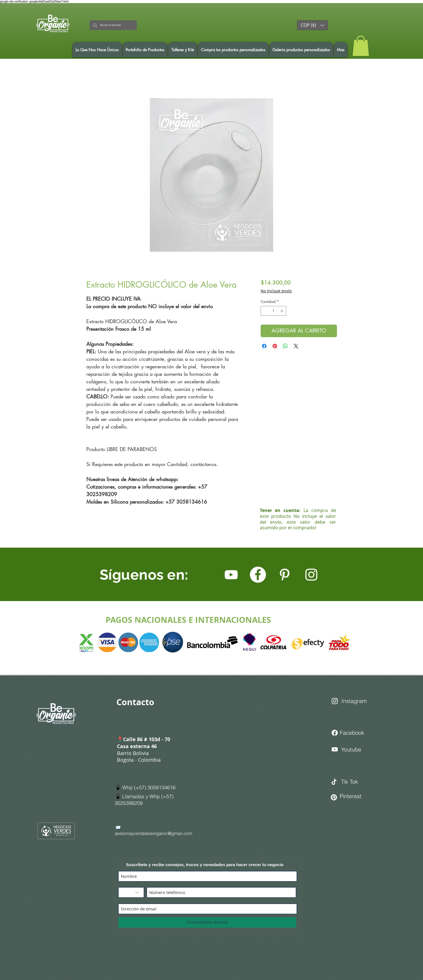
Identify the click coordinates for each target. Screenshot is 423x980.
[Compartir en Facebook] (264, 346)
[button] (312, 25)
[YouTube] (231, 575)
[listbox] (312, 25)
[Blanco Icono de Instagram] (311, 575)
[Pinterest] (353, 796)
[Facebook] (258, 575)
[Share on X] (296, 346)
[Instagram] (356, 701)
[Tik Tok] (361, 782)
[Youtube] (354, 749)
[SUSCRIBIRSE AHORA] (207, 923)
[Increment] (282, 311)
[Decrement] (265, 311)
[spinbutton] (274, 311)
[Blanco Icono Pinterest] (285, 575)
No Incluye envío (276, 291)
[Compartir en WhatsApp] (285, 346)
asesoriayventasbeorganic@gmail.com (153, 833)
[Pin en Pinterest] (275, 346)
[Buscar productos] (113, 25)
